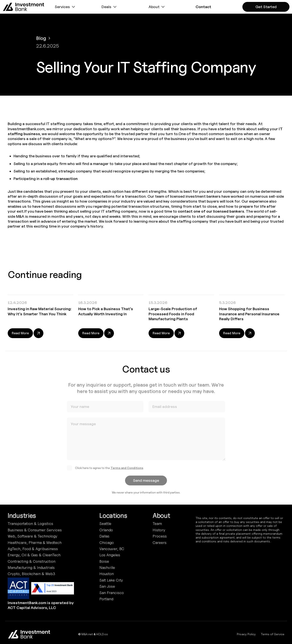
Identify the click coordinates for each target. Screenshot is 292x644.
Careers (160, 543)
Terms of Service (273, 634)
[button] (65, 7)
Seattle (105, 524)
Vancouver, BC (112, 549)
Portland (106, 599)
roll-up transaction (60, 179)
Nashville (107, 567)
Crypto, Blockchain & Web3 (31, 574)
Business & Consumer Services (35, 530)
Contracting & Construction (32, 561)
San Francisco (112, 593)
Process (160, 536)
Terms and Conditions (127, 470)
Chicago (107, 543)
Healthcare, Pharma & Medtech (35, 543)
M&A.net (87, 634)
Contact (203, 7)
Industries (22, 516)
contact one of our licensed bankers (211, 211)
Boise (104, 561)
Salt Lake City (111, 580)
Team (157, 524)
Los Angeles (110, 555)
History (159, 530)
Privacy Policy (246, 634)
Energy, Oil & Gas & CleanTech (34, 555)
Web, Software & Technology (32, 536)
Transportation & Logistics (30, 524)
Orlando (106, 530)
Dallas (104, 536)
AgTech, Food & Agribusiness (33, 549)
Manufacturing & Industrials (31, 567)
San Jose (107, 586)
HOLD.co (102, 634)
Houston (107, 574)
